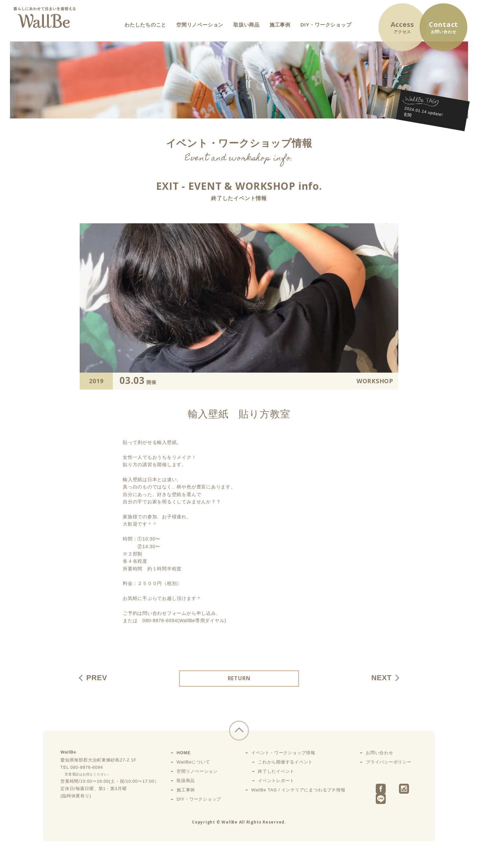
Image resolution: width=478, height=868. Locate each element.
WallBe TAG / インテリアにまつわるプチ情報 (298, 790)
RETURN (239, 679)
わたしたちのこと (145, 25)
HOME (184, 753)
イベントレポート (276, 781)
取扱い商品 (246, 25)
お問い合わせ (380, 753)
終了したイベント (276, 771)
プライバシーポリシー (389, 762)
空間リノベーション (200, 25)
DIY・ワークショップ (326, 25)
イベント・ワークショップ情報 (283, 753)
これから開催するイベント (285, 762)
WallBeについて (193, 762)
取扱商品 (186, 781)
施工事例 (280, 25)
